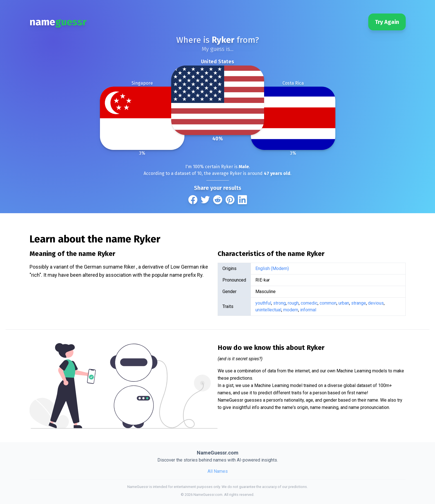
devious (376, 303)
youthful (263, 303)
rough (293, 303)
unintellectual (268, 310)
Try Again (387, 22)
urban (344, 303)
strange (359, 303)
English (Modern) (272, 268)
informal (308, 310)
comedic (309, 303)
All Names (218, 471)
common (328, 303)
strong (279, 303)
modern (291, 310)
